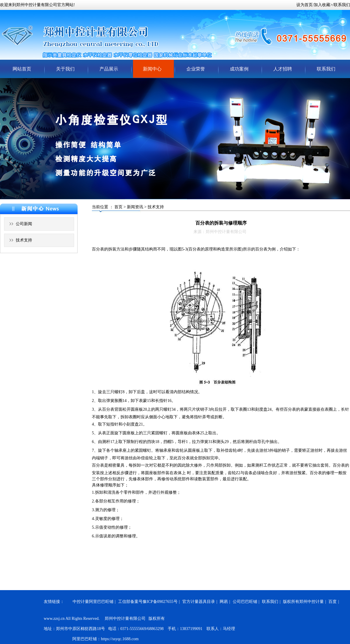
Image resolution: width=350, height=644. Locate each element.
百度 (332, 602)
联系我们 (342, 5)
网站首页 (22, 69)
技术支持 (24, 240)
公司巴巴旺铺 (245, 602)
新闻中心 (152, 69)
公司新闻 (24, 224)
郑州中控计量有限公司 (37, 5)
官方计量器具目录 (199, 602)
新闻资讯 (135, 207)
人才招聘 (283, 69)
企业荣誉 (196, 69)
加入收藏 (322, 5)
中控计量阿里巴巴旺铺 (93, 602)
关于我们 (65, 69)
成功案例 (239, 69)
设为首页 (304, 5)
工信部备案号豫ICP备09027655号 (148, 602)
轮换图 (175, 139)
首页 (118, 207)
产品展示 (109, 69)
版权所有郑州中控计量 (303, 602)
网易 (224, 602)
